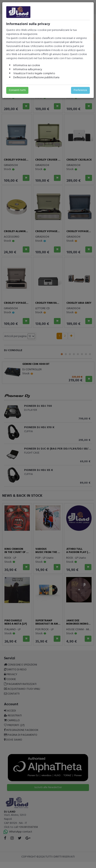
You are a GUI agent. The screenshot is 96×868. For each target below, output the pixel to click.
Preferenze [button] (80, 90)
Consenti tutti (17, 90)
